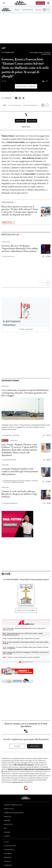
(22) (48, 81)
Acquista (26, 329)
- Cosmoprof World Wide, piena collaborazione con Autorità (21, 639)
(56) (48, 256)
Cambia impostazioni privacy (14, 813)
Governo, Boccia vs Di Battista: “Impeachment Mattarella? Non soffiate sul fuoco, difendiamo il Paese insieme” (20, 248)
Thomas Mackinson (10, 503)
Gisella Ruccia (8, 256)
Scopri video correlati (26, 86)
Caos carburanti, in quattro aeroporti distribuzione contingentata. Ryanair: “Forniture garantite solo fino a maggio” (25, 393)
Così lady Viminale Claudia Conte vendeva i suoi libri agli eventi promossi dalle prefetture (20, 471)
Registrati (35, 746)
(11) (48, 435)
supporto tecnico (18, 782)
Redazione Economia (10, 435)
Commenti (7, 98)
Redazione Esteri (9, 460)
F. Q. (4, 81)
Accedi (17, 746)
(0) (49, 460)
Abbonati (40, 3)
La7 (3, 48)
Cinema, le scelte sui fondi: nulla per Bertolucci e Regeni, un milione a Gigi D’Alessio (19, 494)
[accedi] (48, 3)
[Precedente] (41, 283)
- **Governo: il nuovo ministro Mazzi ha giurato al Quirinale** (21, 657)
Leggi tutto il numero (26, 610)
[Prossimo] (48, 283)
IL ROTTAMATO (12, 321)
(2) (49, 503)
